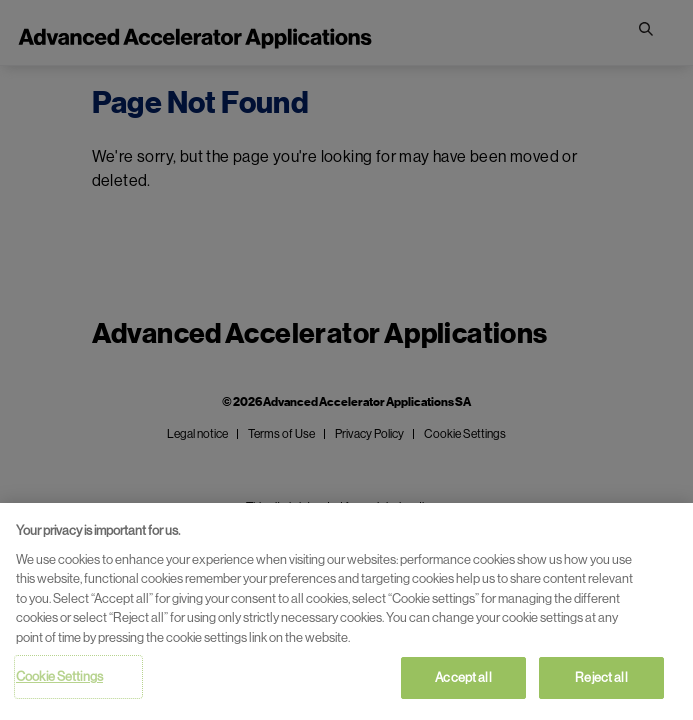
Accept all (463, 677)
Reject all (601, 677)
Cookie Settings (59, 676)
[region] (346, 611)
